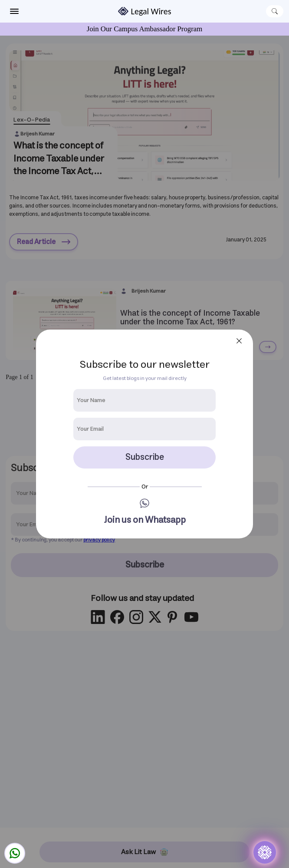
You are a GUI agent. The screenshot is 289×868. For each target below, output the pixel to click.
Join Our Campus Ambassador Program (145, 29)
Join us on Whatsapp (145, 520)
